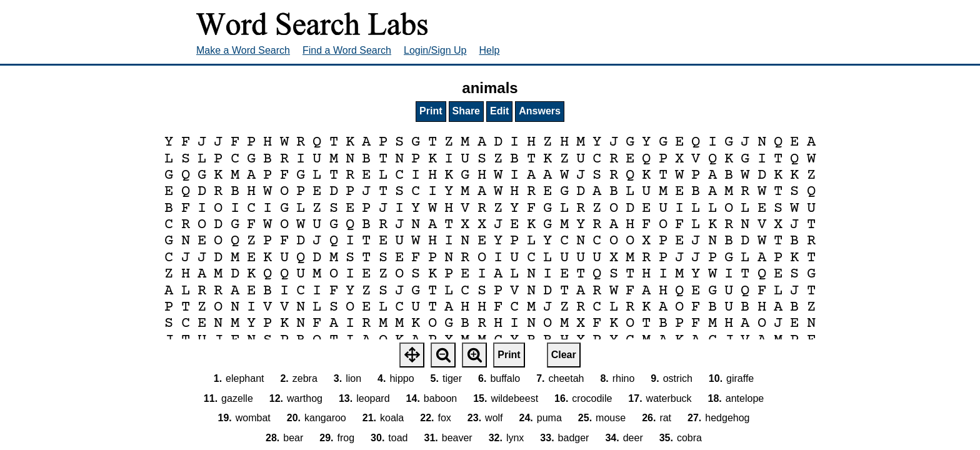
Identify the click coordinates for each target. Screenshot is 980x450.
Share (466, 111)
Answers (540, 111)
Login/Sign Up (435, 50)
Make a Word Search (243, 50)
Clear (564, 355)
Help (490, 50)
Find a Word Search (347, 50)
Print (431, 111)
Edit (499, 111)
